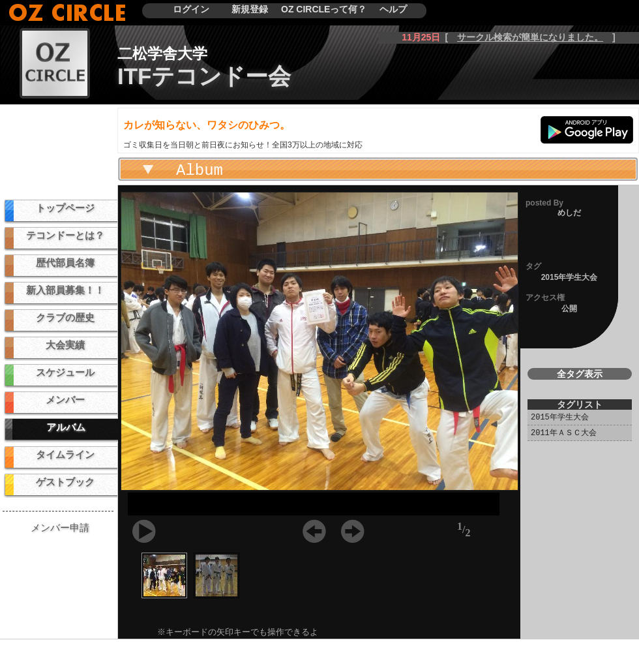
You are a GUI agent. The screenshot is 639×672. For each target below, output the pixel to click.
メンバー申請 (60, 527)
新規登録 (250, 9)
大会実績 (65, 345)
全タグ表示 (580, 374)
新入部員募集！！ (65, 290)
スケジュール (65, 372)
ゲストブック (65, 482)
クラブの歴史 (65, 317)
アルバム (66, 427)
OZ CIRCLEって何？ (324, 9)
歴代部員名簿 (65, 263)
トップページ (65, 208)
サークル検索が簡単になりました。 (530, 37)
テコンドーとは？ (65, 235)
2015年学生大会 (560, 417)
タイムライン (65, 454)
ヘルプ (393, 9)
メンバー (65, 400)
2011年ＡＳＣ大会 (564, 434)
